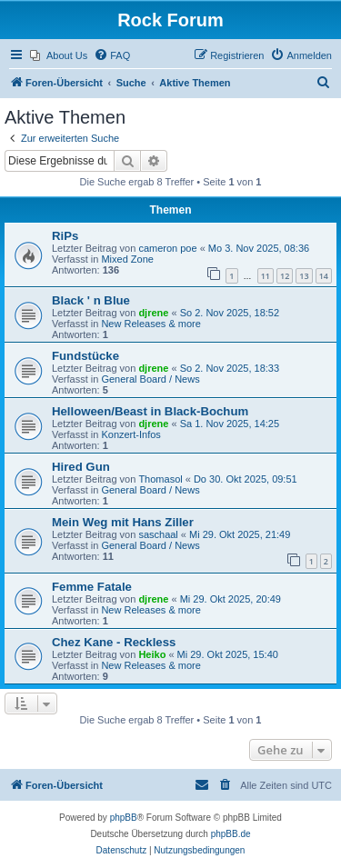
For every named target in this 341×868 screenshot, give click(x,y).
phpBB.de (231, 834)
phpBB (124, 818)
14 (324, 276)
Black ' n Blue (91, 300)
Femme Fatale (92, 587)
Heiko (152, 654)
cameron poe (167, 248)
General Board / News (150, 379)
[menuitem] (59, 55)
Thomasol (160, 479)
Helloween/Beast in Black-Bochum (150, 411)
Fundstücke (85, 356)
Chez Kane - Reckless (114, 642)
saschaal (158, 534)
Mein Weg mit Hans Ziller (123, 522)
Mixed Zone (127, 259)
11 (266, 276)
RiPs (65, 236)
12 (285, 276)
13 (304, 276)
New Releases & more (150, 324)
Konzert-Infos (130, 434)
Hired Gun (81, 467)
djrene (153, 313)
